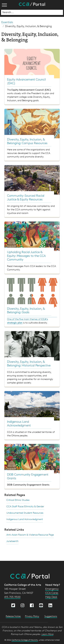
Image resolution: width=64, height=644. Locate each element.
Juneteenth (12, 541)
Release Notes (13, 616)
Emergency (52, 589)
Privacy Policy (32, 616)
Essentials (7, 22)
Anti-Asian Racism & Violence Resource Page (30, 535)
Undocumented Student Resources (25, 513)
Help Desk (51, 597)
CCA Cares (52, 593)
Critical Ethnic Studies (18, 500)
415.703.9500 (12, 597)
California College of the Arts (25, 640)
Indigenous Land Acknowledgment (25, 519)
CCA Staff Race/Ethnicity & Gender (25, 506)
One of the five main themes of (24, 319)
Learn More (47, 634)
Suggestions (51, 616)
